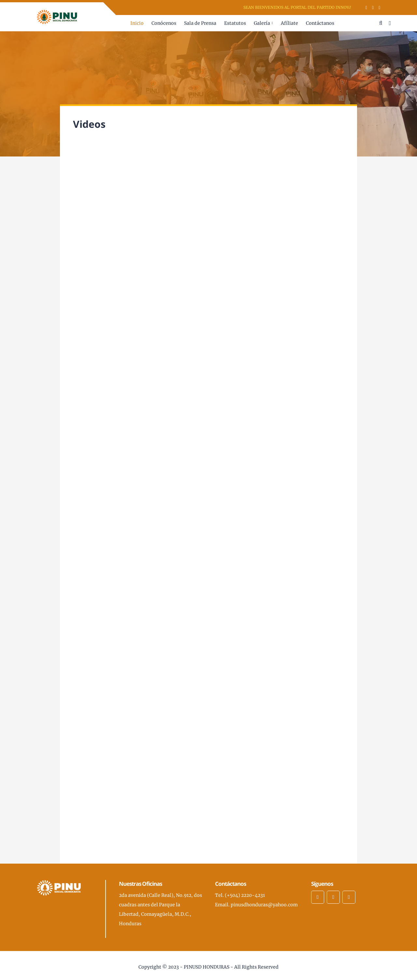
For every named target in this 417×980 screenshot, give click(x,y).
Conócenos (164, 23)
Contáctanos (320, 23)
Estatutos (235, 23)
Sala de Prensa (200, 23)
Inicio (137, 23)
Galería (262, 23)
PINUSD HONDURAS (207, 967)
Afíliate (289, 23)
